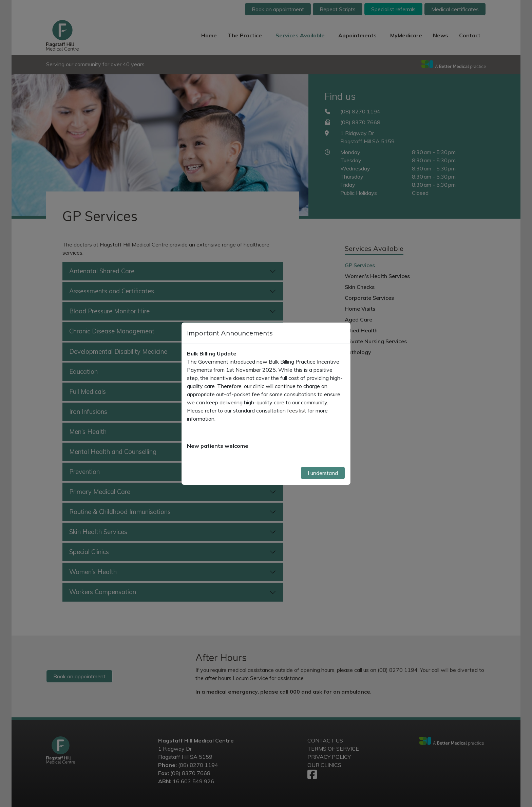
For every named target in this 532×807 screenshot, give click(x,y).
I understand (323, 473)
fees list (297, 410)
